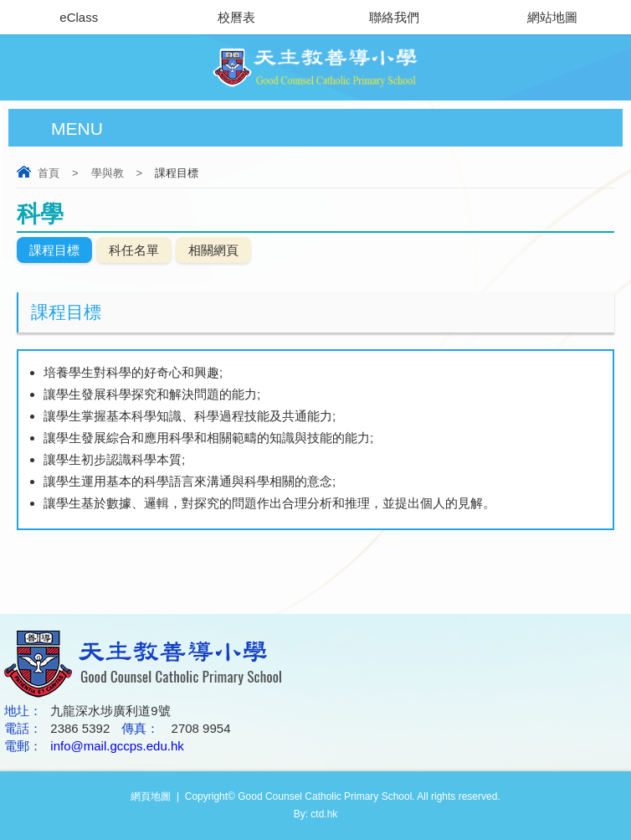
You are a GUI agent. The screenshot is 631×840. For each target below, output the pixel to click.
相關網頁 (213, 250)
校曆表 (236, 17)
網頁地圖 (151, 796)
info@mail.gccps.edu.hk (117, 746)
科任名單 (134, 250)
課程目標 (54, 250)
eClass (79, 17)
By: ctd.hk (316, 814)
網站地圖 (552, 17)
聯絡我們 (394, 17)
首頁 (49, 173)
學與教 (108, 173)
